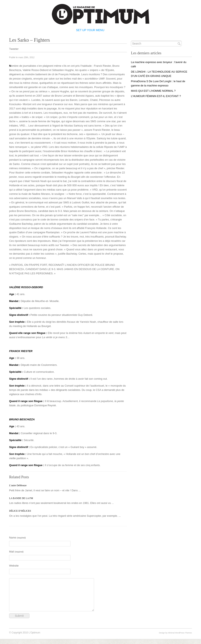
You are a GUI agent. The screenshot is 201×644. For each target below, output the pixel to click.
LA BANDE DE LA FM (21, 498)
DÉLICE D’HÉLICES (20, 511)
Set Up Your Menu (90, 30)
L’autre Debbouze (18, 485)
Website (14, 566)
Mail (16, 552)
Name (17, 538)
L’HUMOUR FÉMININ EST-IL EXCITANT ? (156, 96)
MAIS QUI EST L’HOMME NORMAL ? (153, 91)
